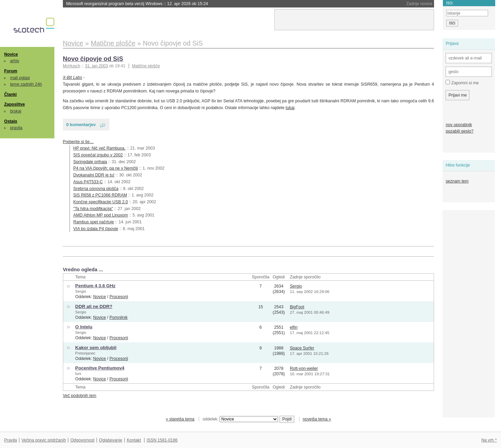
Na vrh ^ (489, 440)
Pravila (11, 440)
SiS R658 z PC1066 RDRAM (100, 195)
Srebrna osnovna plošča (96, 189)
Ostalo (11, 121)
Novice (11, 54)
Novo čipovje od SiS (93, 59)
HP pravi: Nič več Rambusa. (100, 148)
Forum (11, 71)
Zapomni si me (462, 83)
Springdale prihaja (90, 162)
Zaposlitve (14, 104)
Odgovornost (82, 440)
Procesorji (119, 297)
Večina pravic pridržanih (44, 440)
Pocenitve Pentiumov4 (100, 368)
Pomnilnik (118, 317)
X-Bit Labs (73, 77)
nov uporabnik (459, 125)
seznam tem (457, 181)
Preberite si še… (78, 142)
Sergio (81, 291)
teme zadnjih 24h (26, 84)
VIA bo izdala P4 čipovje (96, 229)
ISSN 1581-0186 (162, 440)
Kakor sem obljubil (96, 348)
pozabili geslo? (459, 131)
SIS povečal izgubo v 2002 (98, 155)
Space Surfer (302, 348)
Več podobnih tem (80, 396)
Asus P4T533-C (88, 182)
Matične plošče (146, 66)
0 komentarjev (81, 125)
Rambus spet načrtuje (94, 222)
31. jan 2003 (97, 66)
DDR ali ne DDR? (94, 306)
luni (78, 374)
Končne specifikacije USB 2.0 (101, 202)
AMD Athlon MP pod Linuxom (101, 215)
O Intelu (84, 327)
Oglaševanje (110, 440)
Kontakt (134, 440)
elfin (294, 327)
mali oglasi (20, 78)
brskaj (16, 111)
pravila (16, 128)
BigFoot (297, 307)
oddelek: (240, 419)
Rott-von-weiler (304, 368)
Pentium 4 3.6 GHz (95, 286)
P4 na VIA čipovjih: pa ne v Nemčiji (106, 168)
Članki (10, 94)
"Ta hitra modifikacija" (93, 209)
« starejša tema (180, 419)
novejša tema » (317, 419)
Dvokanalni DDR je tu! (94, 175)
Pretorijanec (85, 353)
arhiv (15, 61)
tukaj (290, 108)
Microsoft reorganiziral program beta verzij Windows (137, 4)
